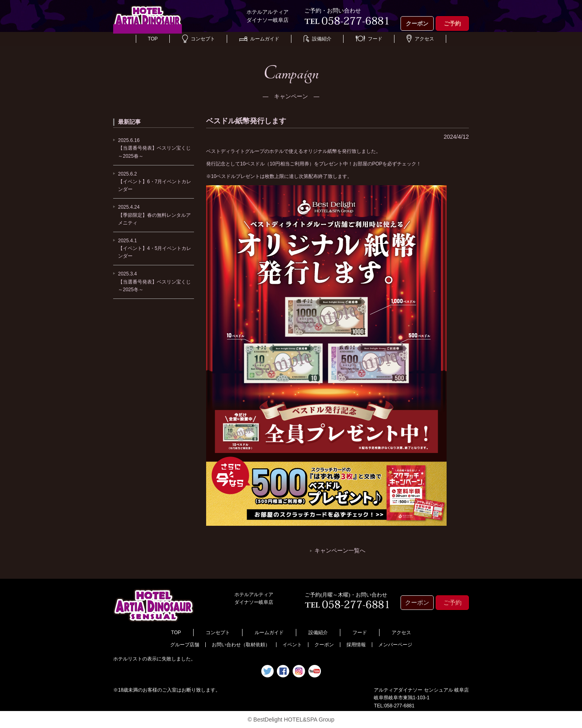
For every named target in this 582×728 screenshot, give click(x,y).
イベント (292, 645)
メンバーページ (395, 645)
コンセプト (198, 39)
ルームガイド (259, 39)
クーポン (417, 23)
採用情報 (356, 645)
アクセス (420, 39)
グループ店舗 (185, 645)
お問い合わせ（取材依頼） (241, 645)
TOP (153, 39)
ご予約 (452, 23)
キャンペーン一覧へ (340, 550)
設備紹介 (317, 39)
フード (369, 39)
